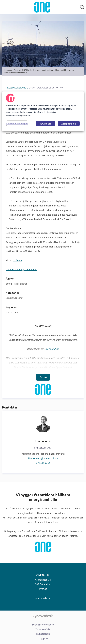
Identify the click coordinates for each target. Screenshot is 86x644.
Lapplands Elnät (15, 298)
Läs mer (43, 377)
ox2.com (17, 260)
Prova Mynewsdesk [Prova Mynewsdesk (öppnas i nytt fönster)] (43, 624)
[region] (43, 111)
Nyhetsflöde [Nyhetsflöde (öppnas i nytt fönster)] (43, 634)
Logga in (43, 638)
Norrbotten (12, 312)
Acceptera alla (69, 124)
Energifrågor (12, 284)
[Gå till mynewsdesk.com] (43, 616)
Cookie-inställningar (17, 123)
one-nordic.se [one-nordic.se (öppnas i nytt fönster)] (43, 598)
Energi (23, 284)
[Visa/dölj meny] (5, 7)
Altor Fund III (51, 349)
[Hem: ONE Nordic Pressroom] (42, 7)
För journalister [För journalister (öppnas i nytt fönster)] (43, 629)
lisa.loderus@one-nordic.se (43, 458)
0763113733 (43, 463)
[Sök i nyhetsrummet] (82, 7)
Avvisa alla (46, 124)
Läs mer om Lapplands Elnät (21, 269)
